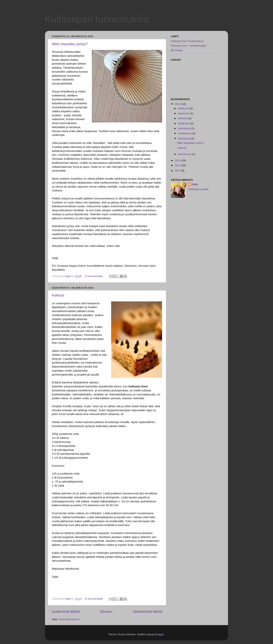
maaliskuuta (185, 133)
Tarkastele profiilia (198, 189)
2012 (178, 165)
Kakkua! (58, 295)
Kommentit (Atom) (69, 619)
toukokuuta (185, 128)
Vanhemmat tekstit (147, 611)
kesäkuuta (184, 123)
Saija (195, 184)
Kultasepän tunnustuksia (97, 19)
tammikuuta (185, 154)
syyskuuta (184, 113)
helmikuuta (184, 139)
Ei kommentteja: (94, 276)
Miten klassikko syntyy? (70, 44)
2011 (178, 171)
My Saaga (177, 50)
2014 (178, 104)
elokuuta (183, 118)
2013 (178, 160)
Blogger (160, 634)
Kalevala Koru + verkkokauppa (188, 46)
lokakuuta (184, 108)
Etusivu (106, 611)
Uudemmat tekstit (66, 611)
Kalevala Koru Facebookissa (187, 41)
